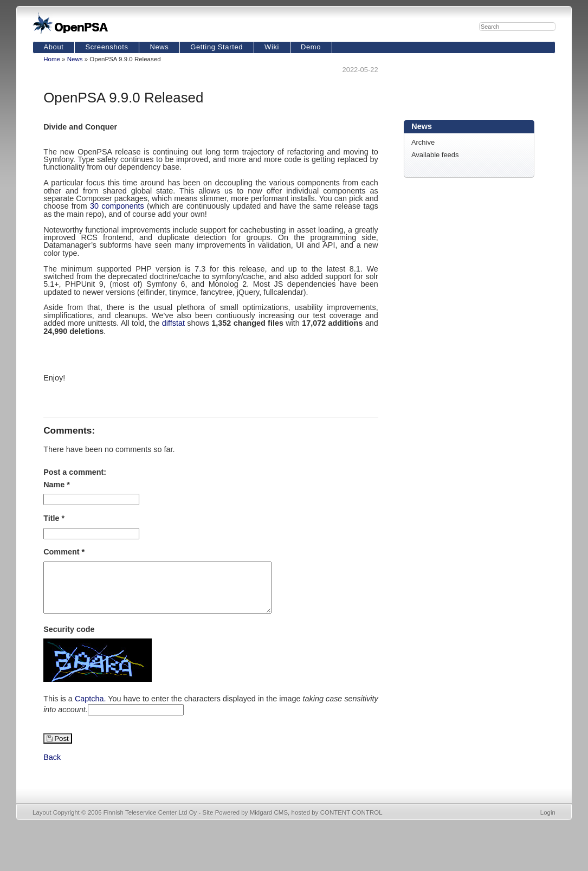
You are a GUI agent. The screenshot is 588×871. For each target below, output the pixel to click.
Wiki (272, 47)
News (159, 47)
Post (62, 748)
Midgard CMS (269, 822)
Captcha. (91, 708)
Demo (311, 47)
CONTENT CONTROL (351, 822)
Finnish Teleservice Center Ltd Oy (150, 822)
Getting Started (217, 47)
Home (52, 59)
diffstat (173, 323)
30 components (117, 206)
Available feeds (435, 155)
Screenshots (106, 47)
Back (52, 767)
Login (548, 822)
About (53, 47)
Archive (423, 142)
